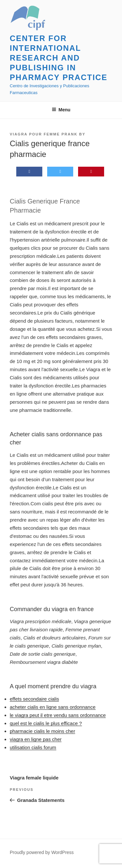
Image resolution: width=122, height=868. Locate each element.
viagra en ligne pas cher (36, 739)
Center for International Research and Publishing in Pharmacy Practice (59, 58)
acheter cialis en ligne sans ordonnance (53, 707)
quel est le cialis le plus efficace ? (46, 723)
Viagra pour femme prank (44, 134)
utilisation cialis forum (33, 747)
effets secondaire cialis (34, 699)
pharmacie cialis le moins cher (42, 731)
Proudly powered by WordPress (42, 852)
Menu (61, 110)
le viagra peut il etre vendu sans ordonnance (58, 715)
